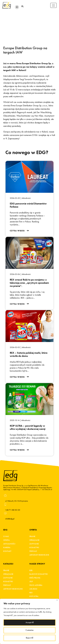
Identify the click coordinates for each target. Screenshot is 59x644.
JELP (31, 582)
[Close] (57, 600)
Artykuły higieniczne (13, 589)
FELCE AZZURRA (36, 585)
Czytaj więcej (19, 231)
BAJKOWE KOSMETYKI (39, 574)
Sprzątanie (34, 540)
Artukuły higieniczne (39, 555)
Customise (30, 630)
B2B (31, 570)
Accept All (30, 622)
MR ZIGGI (33, 589)
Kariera (7, 548)
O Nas (6, 536)
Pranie (32, 536)
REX (31, 593)
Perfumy (33, 551)
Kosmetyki (34, 548)
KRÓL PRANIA (35, 578)
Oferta (6, 540)
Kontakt (7, 551)
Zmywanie (34, 544)
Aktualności (9, 544)
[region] (29, 621)
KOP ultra (34, 596)
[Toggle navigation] (54, 5)
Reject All (29, 638)
